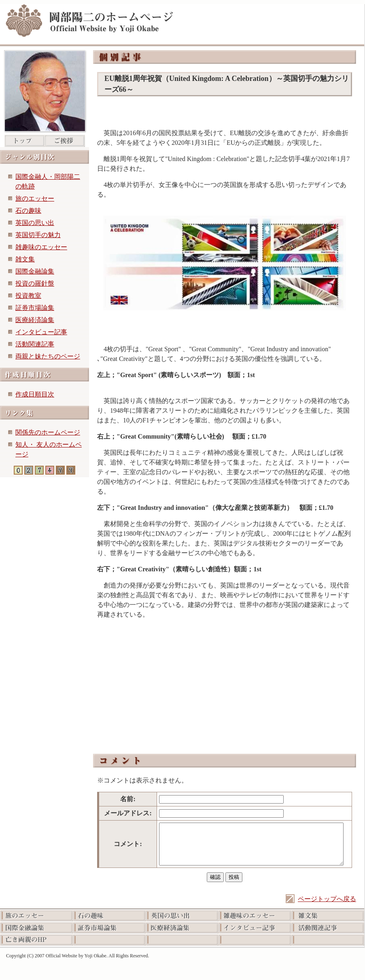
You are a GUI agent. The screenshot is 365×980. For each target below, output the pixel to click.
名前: (128, 799)
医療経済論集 (35, 320)
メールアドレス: (128, 813)
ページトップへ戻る (327, 899)
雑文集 (25, 259)
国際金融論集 (35, 271)
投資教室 (28, 296)
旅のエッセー (35, 198)
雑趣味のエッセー (41, 247)
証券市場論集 (35, 308)
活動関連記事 (35, 344)
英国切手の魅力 (38, 235)
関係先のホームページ (48, 432)
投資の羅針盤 (35, 283)
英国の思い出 (35, 223)
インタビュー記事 (41, 332)
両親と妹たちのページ (48, 356)
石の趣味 (28, 211)
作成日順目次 (35, 394)
